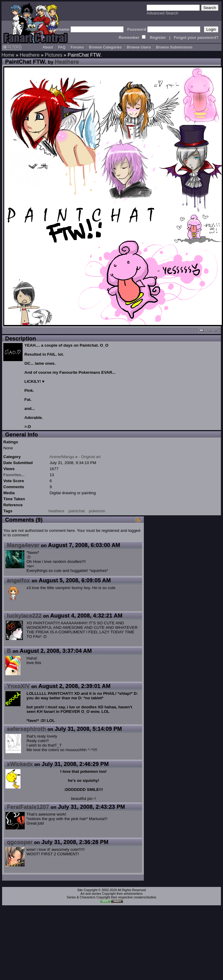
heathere (56, 511)
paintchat (76, 511)
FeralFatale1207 (28, 807)
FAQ (62, 47)
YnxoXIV (18, 686)
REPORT (208, 331)
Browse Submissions (174, 47)
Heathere (29, 55)
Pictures (54, 55)
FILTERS (12, 47)
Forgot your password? (196, 37)
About (48, 47)
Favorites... (14, 475)
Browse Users (139, 47)
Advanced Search (162, 13)
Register (158, 37)
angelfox (19, 580)
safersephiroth (26, 729)
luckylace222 (24, 615)
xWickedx (20, 764)
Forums (77, 47)
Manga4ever (23, 545)
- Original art (90, 457)
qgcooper (20, 842)
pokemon (97, 511)
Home (8, 55)
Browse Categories (105, 47)
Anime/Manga (62, 457)
